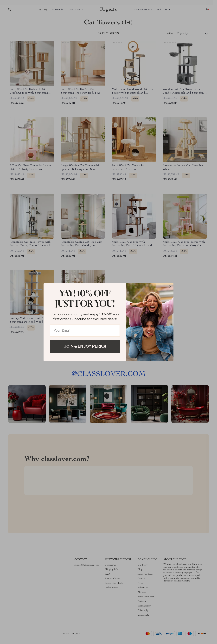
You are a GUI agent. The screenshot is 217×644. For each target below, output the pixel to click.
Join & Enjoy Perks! (85, 346)
